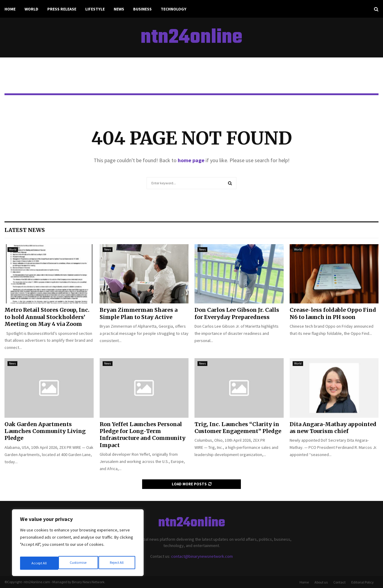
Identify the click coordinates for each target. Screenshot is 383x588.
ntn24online (191, 38)
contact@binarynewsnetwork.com (202, 556)
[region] (78, 545)
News (119, 9)
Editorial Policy (363, 582)
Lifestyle (95, 9)
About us (321, 582)
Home (10, 9)
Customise (39, 563)
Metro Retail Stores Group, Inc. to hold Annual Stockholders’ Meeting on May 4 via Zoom (47, 317)
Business (142, 9)
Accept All (117, 563)
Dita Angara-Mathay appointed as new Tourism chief (333, 428)
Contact (339, 582)
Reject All (78, 563)
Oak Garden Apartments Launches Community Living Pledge (45, 431)
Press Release (62, 9)
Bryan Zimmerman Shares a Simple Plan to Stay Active (139, 313)
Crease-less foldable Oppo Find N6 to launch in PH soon (333, 313)
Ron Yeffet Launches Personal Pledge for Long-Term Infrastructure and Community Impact (143, 435)
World (31, 9)
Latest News (25, 230)
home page (191, 160)
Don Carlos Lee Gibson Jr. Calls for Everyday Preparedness (237, 313)
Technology (174, 9)
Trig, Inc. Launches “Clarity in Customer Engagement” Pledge (238, 428)
